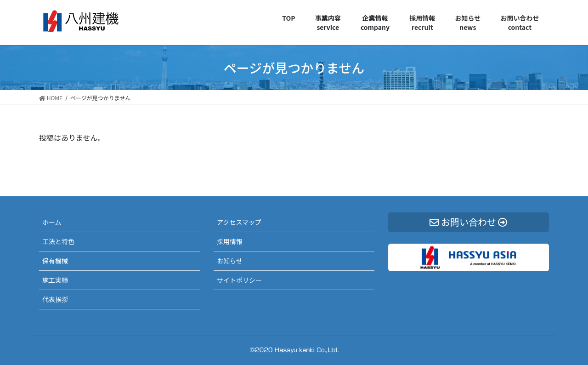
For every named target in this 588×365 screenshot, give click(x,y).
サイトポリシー (239, 280)
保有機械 (55, 261)
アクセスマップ (239, 222)
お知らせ (230, 261)
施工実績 (55, 280)
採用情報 (230, 241)
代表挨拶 (55, 299)
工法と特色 (58, 241)
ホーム (52, 222)
